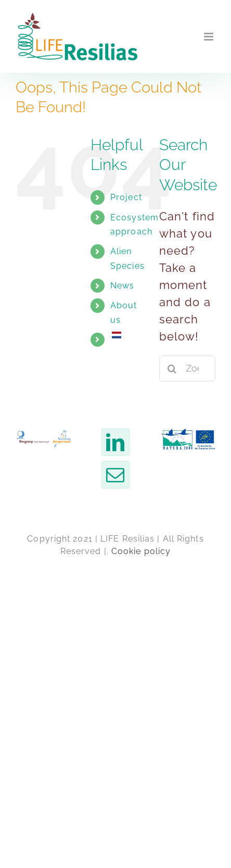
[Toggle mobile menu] (210, 37)
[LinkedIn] (115, 442)
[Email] (115, 475)
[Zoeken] (172, 369)
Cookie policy (141, 551)
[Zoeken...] (187, 369)
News (122, 286)
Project (126, 197)
